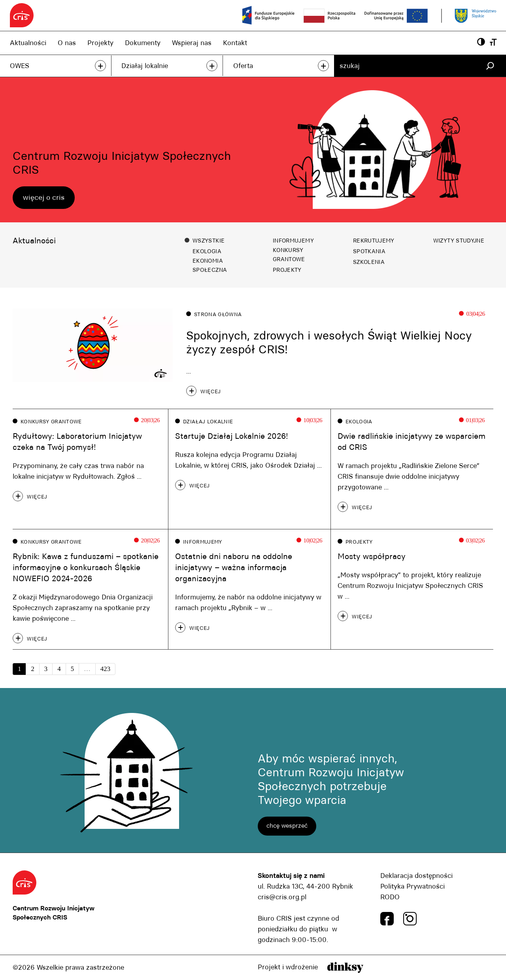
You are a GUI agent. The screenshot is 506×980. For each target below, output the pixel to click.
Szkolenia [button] (369, 262)
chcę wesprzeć (287, 826)
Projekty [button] (287, 270)
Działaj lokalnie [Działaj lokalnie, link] (145, 66)
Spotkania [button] (369, 251)
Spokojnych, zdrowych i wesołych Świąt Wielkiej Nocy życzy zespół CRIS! (329, 343)
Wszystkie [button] (209, 241)
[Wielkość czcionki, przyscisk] (493, 43)
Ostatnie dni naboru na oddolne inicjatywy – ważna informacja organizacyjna (234, 568)
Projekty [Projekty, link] (100, 43)
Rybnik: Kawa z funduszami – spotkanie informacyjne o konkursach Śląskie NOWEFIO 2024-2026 (86, 568)
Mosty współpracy (372, 557)
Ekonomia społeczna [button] (210, 265)
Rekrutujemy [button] (374, 241)
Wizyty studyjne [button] (459, 241)
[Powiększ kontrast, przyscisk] (481, 43)
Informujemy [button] (293, 241)
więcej (211, 392)
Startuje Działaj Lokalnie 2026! (232, 436)
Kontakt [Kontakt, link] (235, 43)
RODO (390, 897)
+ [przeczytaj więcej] (100, 66)
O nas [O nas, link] (67, 43)
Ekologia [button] (207, 251)
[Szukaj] (490, 66)
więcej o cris (44, 197)
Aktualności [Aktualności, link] (28, 43)
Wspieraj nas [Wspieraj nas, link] (192, 43)
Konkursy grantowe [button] (289, 255)
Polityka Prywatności (413, 887)
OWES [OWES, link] (20, 66)
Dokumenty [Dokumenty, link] (143, 43)
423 (105, 669)
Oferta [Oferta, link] (243, 66)
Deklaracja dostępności (416, 876)
